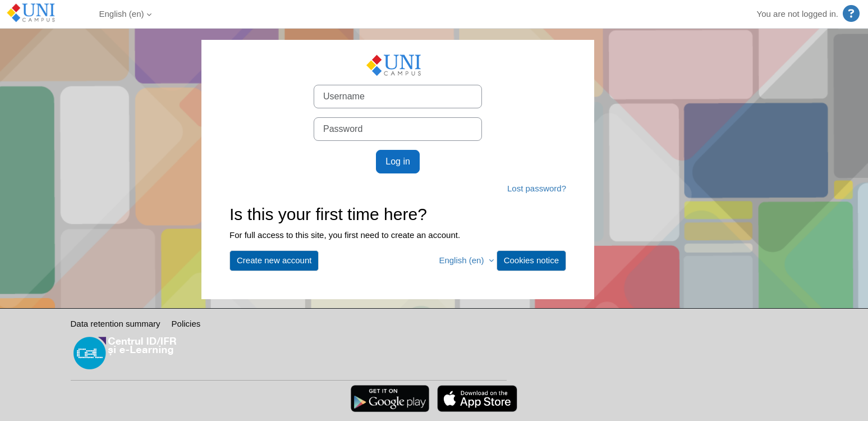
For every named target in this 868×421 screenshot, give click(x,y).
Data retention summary (116, 324)
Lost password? (537, 188)
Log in (398, 161)
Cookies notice (531, 260)
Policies (186, 324)
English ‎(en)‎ (122, 14)
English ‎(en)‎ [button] (462, 260)
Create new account (274, 260)
